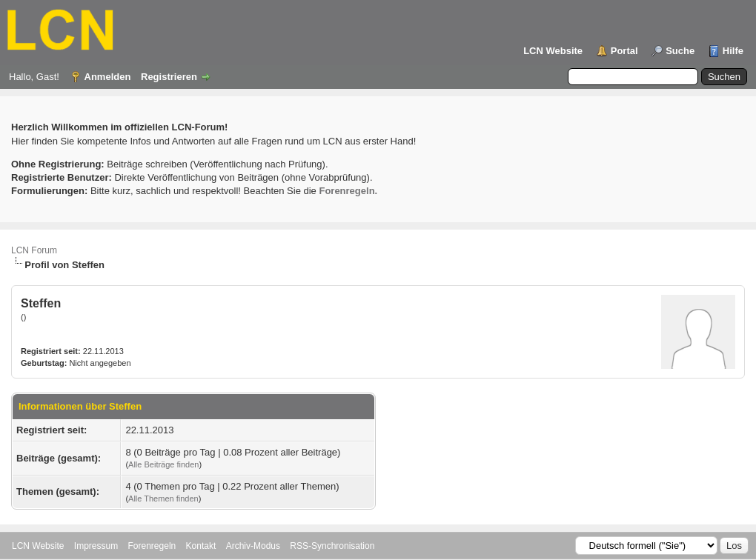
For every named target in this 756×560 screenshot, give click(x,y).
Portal (624, 51)
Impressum (96, 546)
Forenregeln (152, 546)
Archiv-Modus (253, 546)
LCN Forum (34, 250)
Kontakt (201, 546)
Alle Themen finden (163, 499)
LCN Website (553, 51)
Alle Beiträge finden (163, 464)
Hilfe (733, 51)
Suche (680, 51)
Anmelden (108, 77)
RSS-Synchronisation (332, 546)
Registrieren (169, 77)
